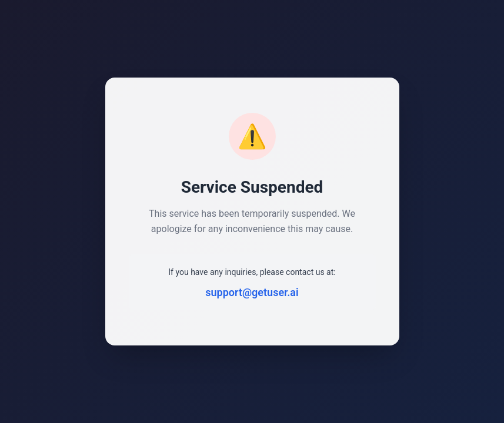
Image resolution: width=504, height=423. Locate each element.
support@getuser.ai (252, 292)
